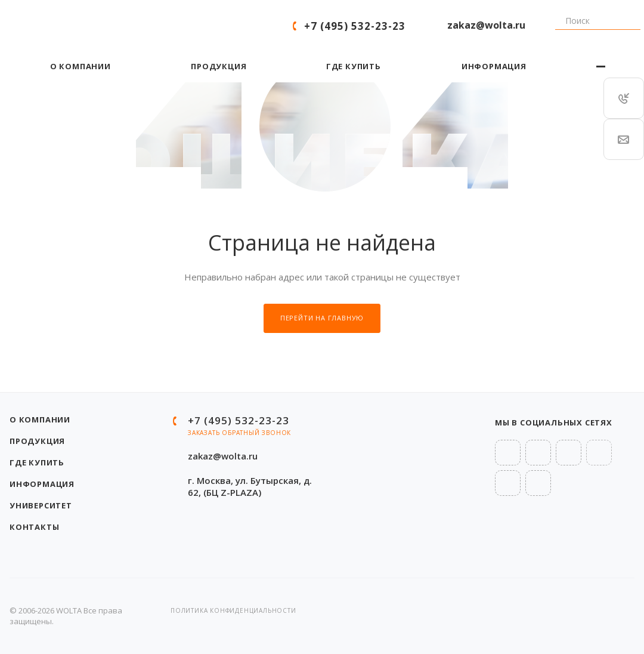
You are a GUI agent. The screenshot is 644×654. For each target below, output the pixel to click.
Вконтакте (508, 453)
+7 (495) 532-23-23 (355, 26)
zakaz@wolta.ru (486, 25)
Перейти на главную (322, 318)
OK (508, 483)
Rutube (599, 453)
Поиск (551, 26)
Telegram (538, 453)
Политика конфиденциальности (233, 610)
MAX (538, 483)
